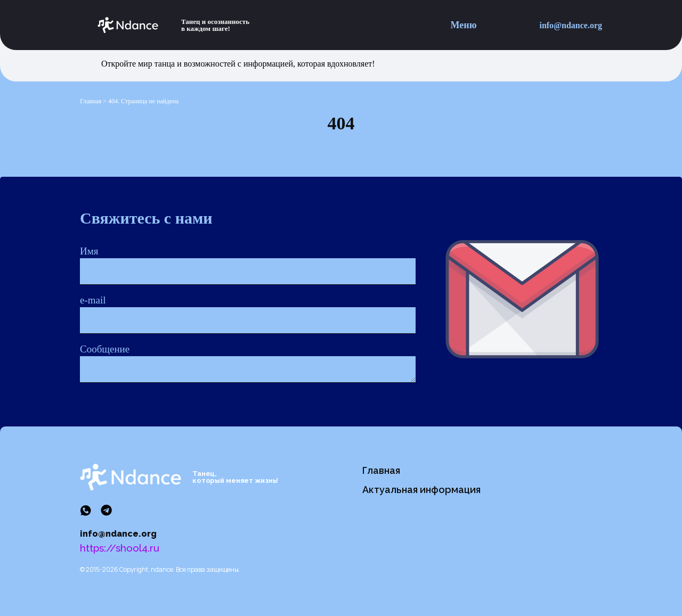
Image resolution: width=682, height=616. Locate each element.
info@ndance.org (571, 25)
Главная (381, 470)
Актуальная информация (421, 490)
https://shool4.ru (120, 548)
